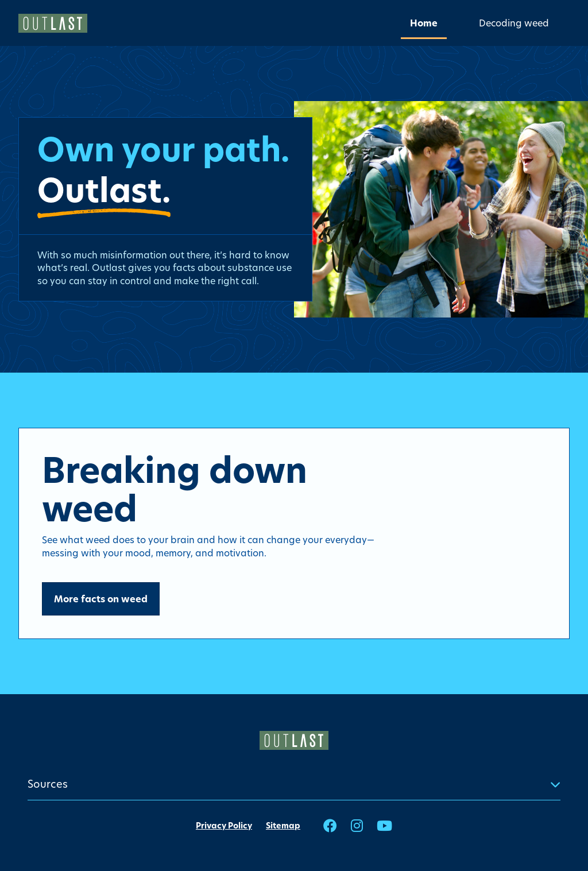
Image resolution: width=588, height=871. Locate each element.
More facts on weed (101, 599)
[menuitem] (424, 23)
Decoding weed (514, 23)
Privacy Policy (224, 825)
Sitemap (283, 825)
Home (424, 23)
